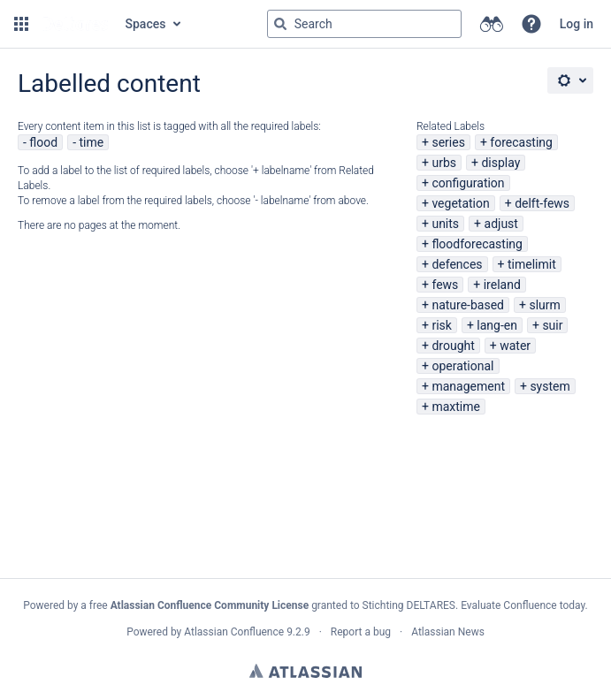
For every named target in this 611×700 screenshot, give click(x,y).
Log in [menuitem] (577, 24)
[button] (21, 24)
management (468, 386)
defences (457, 264)
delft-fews (542, 203)
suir (552, 325)
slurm (544, 305)
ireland (502, 285)
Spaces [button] (146, 24)
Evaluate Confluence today (523, 605)
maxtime (456, 407)
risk (441, 325)
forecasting (521, 142)
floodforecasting (477, 244)
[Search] (280, 24)
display (500, 163)
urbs (444, 163)
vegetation (460, 203)
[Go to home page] (75, 24)
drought (453, 346)
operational (462, 366)
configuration (468, 183)
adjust (501, 224)
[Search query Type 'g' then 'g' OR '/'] (364, 24)
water (515, 346)
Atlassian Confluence (234, 632)
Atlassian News (448, 632)
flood (43, 142)
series (448, 142)
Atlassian (305, 671)
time (92, 142)
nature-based (468, 305)
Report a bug (361, 632)
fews (445, 285)
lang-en (497, 325)
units (445, 224)
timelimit (532, 264)
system (550, 386)
